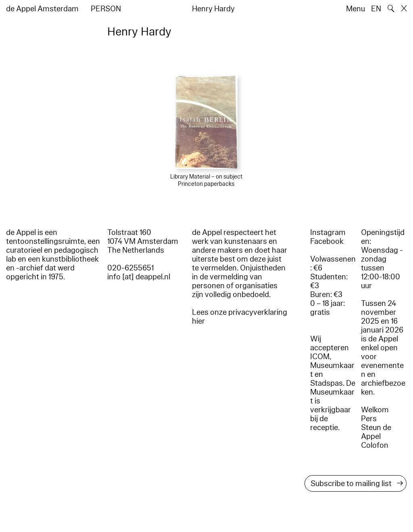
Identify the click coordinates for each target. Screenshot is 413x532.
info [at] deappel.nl (139, 277)
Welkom (375, 410)
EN (376, 9)
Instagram (328, 233)
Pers (369, 419)
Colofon (375, 445)
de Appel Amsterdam (42, 9)
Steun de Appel (376, 432)
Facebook (327, 241)
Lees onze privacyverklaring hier (240, 317)
